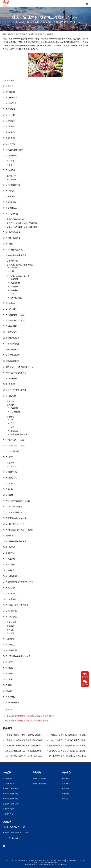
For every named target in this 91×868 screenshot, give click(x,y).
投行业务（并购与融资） (12, 804)
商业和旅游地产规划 (10, 794)
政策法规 (65, 794)
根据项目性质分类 (39, 779)
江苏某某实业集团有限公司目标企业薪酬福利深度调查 (24, 751)
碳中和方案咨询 (9, 784)
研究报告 (65, 799)
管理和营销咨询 (9, 809)
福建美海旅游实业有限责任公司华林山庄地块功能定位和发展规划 (69, 746)
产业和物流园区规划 (10, 799)
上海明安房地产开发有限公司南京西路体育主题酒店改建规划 (24, 735)
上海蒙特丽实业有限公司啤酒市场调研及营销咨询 (24, 746)
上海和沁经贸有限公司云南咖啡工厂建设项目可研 (69, 735)
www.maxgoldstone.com (47, 865)
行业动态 (65, 779)
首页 (4, 34)
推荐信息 (9, 710)
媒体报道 (65, 784)
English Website (15, 838)
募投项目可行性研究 (10, 789)
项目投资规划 (8, 779)
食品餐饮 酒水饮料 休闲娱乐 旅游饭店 (35, 22)
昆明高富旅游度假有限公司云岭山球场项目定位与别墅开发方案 (69, 756)
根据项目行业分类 (39, 784)
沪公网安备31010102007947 (76, 860)
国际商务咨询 (8, 814)
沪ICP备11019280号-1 (57, 860)
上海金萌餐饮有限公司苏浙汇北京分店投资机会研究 (32, 716)
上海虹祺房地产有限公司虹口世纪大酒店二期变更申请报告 (24, 756)
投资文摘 (65, 789)
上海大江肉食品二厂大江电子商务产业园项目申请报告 (69, 740)
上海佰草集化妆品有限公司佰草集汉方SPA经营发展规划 (24, 740)
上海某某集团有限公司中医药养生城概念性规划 (69, 751)
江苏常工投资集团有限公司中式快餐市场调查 (29, 721)
